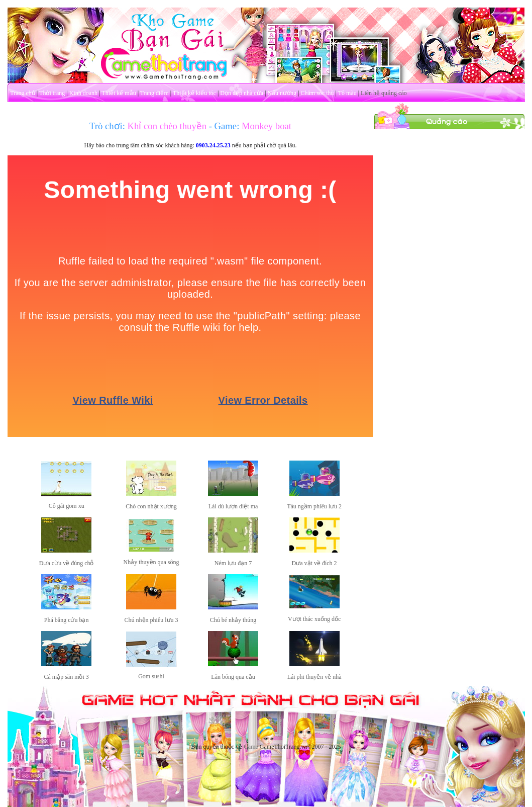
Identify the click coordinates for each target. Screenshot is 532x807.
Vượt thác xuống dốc (314, 619)
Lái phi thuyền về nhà (314, 677)
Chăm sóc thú (317, 93)
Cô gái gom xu (67, 506)
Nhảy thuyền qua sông (151, 562)
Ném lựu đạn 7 (233, 563)
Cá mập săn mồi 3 (66, 677)
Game (251, 747)
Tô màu (347, 93)
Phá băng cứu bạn (67, 620)
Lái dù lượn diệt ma (233, 506)
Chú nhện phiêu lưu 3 (151, 620)
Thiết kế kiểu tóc (194, 93)
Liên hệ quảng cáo (384, 93)
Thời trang (52, 93)
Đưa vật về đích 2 (314, 563)
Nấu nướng (282, 93)
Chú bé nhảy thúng (233, 620)
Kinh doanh (83, 93)
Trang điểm (154, 93)
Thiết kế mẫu (119, 93)
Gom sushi (151, 676)
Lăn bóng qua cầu (233, 677)
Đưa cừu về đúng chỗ (67, 563)
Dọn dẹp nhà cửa (242, 93)
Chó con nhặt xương (151, 506)
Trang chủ (23, 93)
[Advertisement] (449, 193)
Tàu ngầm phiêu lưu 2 (314, 506)
